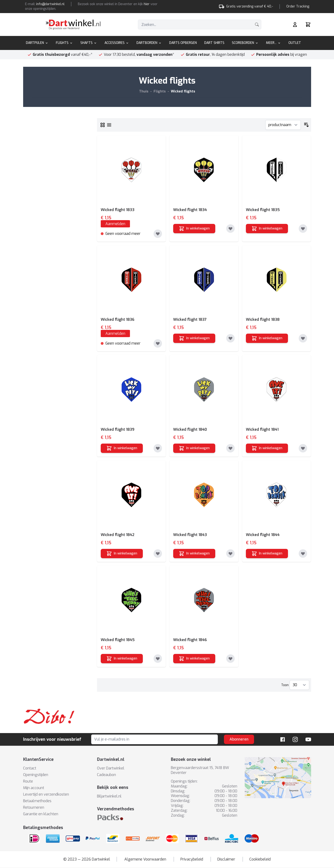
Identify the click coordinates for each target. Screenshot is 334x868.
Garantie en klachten (41, 814)
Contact (30, 768)
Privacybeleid (192, 859)
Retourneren (34, 807)
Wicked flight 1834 (190, 210)
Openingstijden (36, 775)
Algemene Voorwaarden (145, 859)
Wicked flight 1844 (263, 535)
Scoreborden (245, 43)
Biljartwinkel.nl (109, 796)
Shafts (89, 43)
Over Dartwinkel (111, 768)
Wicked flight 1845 (118, 640)
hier (147, 4)
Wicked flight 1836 (118, 319)
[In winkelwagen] (194, 229)
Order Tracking (298, 6)
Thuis (144, 91)
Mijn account (34, 788)
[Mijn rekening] (295, 25)
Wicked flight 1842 (118, 535)
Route (28, 781)
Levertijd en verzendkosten (46, 794)
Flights (64, 43)
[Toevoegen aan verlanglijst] (158, 234)
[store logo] (73, 25)
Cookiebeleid (260, 859)
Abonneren (239, 739)
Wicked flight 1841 (262, 429)
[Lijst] (109, 125)
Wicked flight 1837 (190, 319)
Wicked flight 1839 (118, 429)
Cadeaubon (106, 775)
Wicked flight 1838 (263, 319)
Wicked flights (183, 91)
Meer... (273, 43)
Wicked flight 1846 (190, 640)
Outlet (295, 43)
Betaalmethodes (37, 801)
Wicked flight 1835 (263, 210)
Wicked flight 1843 (190, 535)
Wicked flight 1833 (118, 210)
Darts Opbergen (183, 43)
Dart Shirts (214, 43)
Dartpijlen (37, 43)
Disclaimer (226, 859)
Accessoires (117, 43)
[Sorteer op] (283, 125)
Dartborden (149, 43)
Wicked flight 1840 (190, 429)
